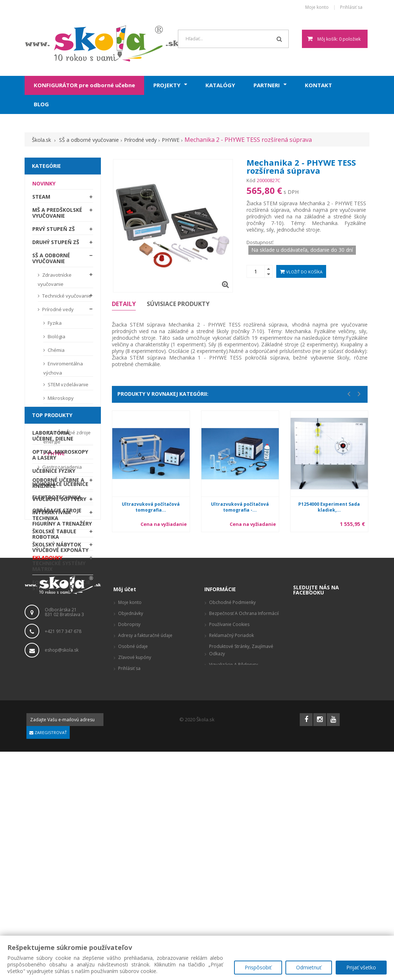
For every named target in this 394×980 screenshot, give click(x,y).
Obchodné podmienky (232, 831)
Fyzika (54, 325)
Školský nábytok (57, 546)
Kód (251, 180)
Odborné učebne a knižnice (58, 485)
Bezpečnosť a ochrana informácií (244, 842)
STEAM (41, 198)
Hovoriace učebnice (60, 647)
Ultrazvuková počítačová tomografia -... (240, 507)
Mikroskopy (60, 400)
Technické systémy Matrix (59, 730)
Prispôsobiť (258, 967)
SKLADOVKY (47, 559)
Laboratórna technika (59, 418)
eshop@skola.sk (62, 878)
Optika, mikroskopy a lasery (60, 618)
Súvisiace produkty (178, 304)
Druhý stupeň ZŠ (56, 244)
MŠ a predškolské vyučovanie (57, 215)
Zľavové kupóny (135, 886)
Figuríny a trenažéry (62, 687)
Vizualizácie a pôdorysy (234, 893)
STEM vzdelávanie (68, 386)
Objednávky (131, 842)
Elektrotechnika (57, 661)
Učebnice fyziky (54, 634)
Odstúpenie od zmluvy (233, 904)
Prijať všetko (361, 967)
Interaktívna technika (52, 517)
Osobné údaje (133, 875)
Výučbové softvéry (59, 501)
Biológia (56, 338)
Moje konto (317, 8)
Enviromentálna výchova (63, 370)
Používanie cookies (229, 853)
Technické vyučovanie (66, 298)
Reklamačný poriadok (231, 864)
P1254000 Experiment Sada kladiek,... (329, 507)
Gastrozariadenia (61, 469)
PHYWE (56, 455)
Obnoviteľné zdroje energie (67, 439)
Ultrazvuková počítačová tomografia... (151, 507)
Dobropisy (129, 853)
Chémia (56, 352)
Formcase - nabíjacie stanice (61, 749)
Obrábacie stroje (57, 674)
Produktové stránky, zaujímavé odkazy (241, 878)
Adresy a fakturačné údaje (145, 864)
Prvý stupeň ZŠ (54, 231)
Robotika (46, 700)
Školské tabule (54, 533)
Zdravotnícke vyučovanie (55, 281)
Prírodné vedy (57, 311)
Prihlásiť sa (351, 8)
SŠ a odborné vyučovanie (51, 260)
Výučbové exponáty (60, 713)
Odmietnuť (309, 967)
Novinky (44, 185)
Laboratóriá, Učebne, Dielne (53, 599)
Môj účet (125, 817)
